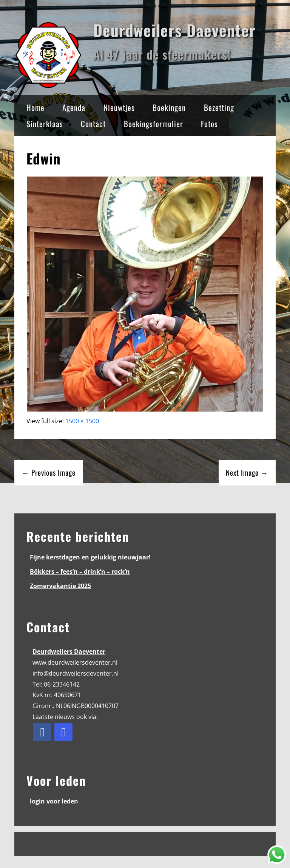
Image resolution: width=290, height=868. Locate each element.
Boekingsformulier (153, 124)
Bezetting (219, 107)
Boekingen (169, 107)
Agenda (74, 107)
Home (35, 107)
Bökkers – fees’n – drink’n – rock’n (80, 571)
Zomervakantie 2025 (60, 586)
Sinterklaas (45, 124)
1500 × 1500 (82, 421)
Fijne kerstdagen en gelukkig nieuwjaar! (90, 557)
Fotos (209, 124)
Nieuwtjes (119, 107)
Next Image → (247, 472)
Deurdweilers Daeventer (174, 30)
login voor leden (54, 801)
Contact (93, 124)
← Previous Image (49, 472)
